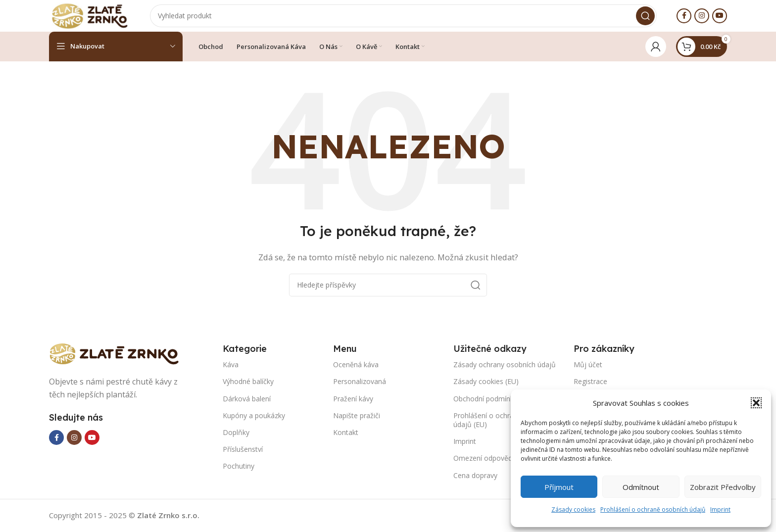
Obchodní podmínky (485, 407)
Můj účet (588, 372)
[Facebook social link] (684, 20)
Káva (231, 372)
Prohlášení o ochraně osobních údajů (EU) (503, 428)
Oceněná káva (356, 372)
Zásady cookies (573, 509)
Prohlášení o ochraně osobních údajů (653, 509)
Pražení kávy (353, 407)
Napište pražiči (357, 423)
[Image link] (118, 361)
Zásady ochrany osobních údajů (505, 372)
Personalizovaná (360, 389)
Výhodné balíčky (248, 389)
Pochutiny (239, 474)
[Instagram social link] (702, 20)
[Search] (412, 20)
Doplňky (236, 440)
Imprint (720, 509)
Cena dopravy (475, 483)
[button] (756, 403)
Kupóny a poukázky (254, 423)
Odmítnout (641, 487)
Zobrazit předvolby (723, 487)
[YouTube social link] (720, 20)
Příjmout (559, 487)
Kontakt (346, 440)
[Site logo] (98, 19)
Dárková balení (247, 407)
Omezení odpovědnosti (491, 466)
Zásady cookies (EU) (486, 389)
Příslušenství (243, 457)
